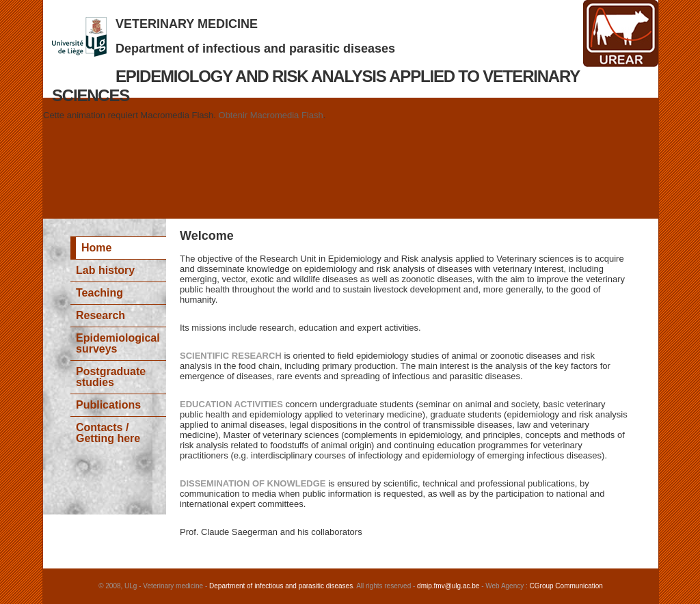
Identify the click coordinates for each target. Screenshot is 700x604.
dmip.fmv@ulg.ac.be (448, 586)
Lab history (105, 270)
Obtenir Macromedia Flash (271, 115)
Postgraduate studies (111, 377)
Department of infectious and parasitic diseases (255, 49)
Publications (108, 405)
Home (96, 248)
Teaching (99, 293)
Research (100, 315)
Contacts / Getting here (108, 433)
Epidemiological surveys (118, 343)
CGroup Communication (566, 586)
